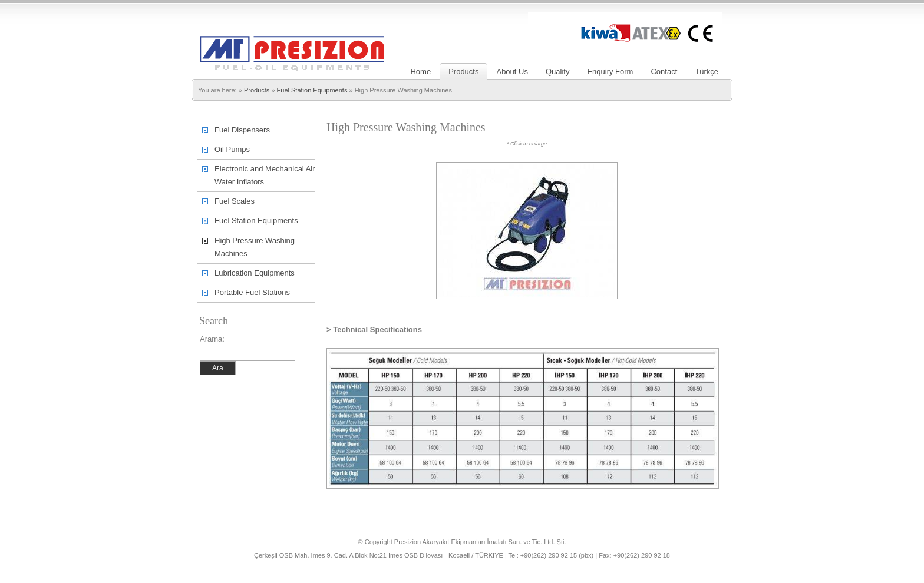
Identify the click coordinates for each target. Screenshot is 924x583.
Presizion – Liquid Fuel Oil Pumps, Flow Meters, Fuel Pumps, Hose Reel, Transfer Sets (292, 37)
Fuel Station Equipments (312, 90)
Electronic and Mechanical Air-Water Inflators (266, 175)
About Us (512, 72)
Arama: (212, 339)
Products (463, 72)
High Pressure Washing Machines (255, 247)
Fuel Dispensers (242, 130)
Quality (557, 72)
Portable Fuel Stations (252, 292)
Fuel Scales (235, 201)
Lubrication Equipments (255, 273)
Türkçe (707, 72)
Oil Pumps (232, 149)
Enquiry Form (610, 72)
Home (420, 72)
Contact (664, 72)
